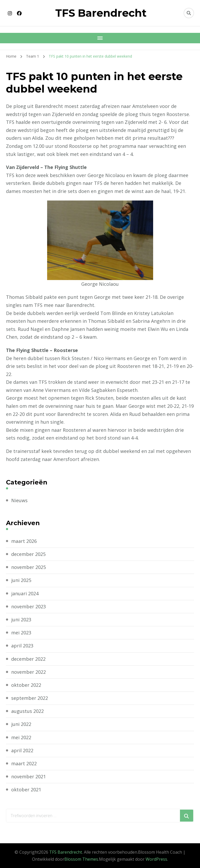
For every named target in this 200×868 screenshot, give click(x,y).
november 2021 (29, 776)
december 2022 (28, 659)
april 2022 (22, 750)
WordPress (156, 859)
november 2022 (29, 672)
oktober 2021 (26, 790)
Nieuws (19, 500)
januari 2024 (25, 593)
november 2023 (29, 606)
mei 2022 (21, 737)
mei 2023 (21, 633)
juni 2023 (21, 620)
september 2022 (30, 698)
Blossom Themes (81, 859)
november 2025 (29, 567)
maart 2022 (24, 763)
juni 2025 (21, 580)
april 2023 (22, 646)
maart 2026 (24, 541)
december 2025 (28, 554)
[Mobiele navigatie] (100, 38)
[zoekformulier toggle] (189, 13)
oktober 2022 (26, 685)
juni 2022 (21, 724)
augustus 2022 (27, 711)
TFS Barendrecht (101, 13)
